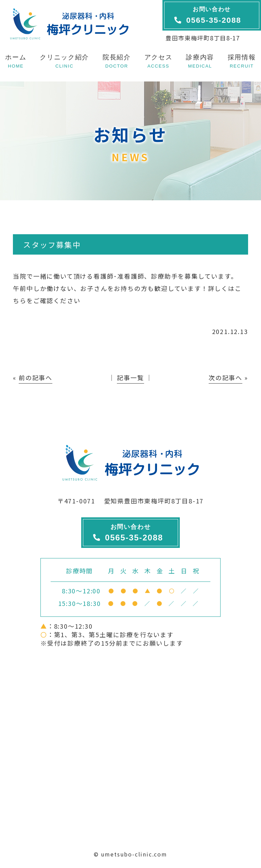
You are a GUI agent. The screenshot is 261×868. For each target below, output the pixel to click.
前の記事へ (36, 377)
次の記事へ (225, 377)
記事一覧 (130, 377)
